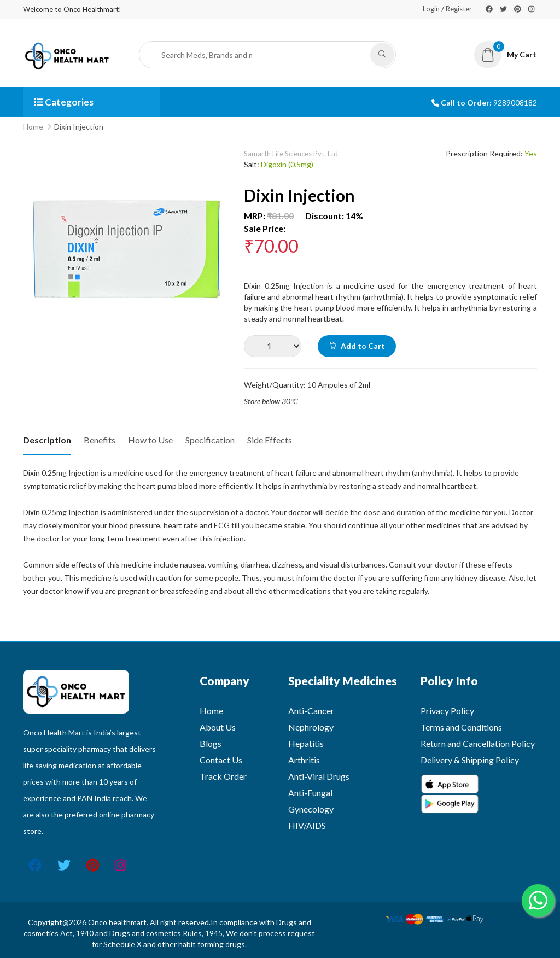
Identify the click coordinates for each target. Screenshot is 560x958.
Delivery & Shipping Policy (470, 760)
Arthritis (304, 760)
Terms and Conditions (461, 727)
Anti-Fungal (310, 793)
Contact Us (221, 760)
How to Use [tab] (150, 440)
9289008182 (515, 103)
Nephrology (311, 727)
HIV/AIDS (307, 825)
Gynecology (311, 809)
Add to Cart (357, 346)
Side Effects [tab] (270, 440)
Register (459, 9)
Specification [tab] (210, 440)
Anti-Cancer (311, 711)
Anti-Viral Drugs (319, 776)
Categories (64, 102)
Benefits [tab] (100, 440)
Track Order (223, 776)
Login (431, 9)
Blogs (211, 743)
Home (33, 127)
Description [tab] (47, 440)
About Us (218, 727)
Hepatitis (306, 743)
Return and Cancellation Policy (478, 743)
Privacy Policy (447, 711)
